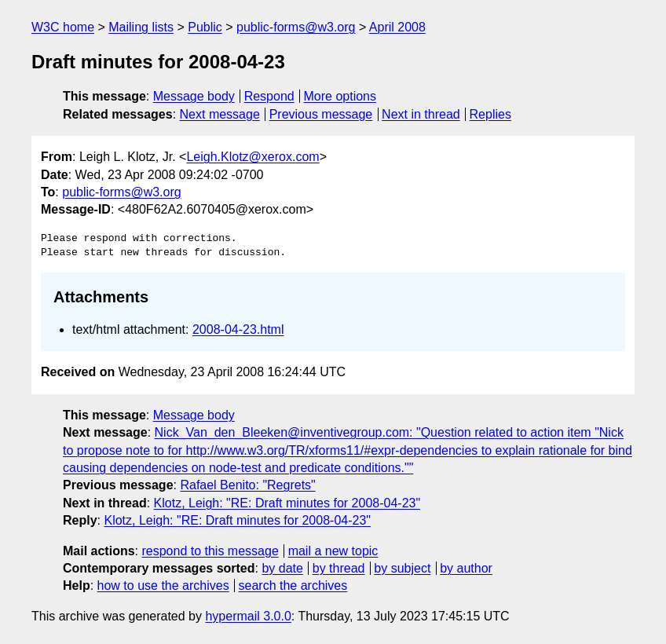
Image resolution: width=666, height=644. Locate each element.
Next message (220, 114)
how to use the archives (163, 585)
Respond (269, 96)
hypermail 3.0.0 (248, 616)
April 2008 (397, 27)
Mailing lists (141, 27)
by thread (339, 568)
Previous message (321, 114)
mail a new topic (333, 551)
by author (466, 568)
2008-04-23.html (238, 329)
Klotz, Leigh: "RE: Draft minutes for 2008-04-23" (287, 503)
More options (340, 96)
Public (205, 27)
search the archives (293, 585)
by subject (402, 568)
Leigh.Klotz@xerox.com (252, 157)
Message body (194, 96)
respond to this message (210, 551)
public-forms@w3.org (296, 27)
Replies (490, 114)
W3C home (63, 27)
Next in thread (421, 114)
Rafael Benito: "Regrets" (247, 485)
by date (282, 568)
